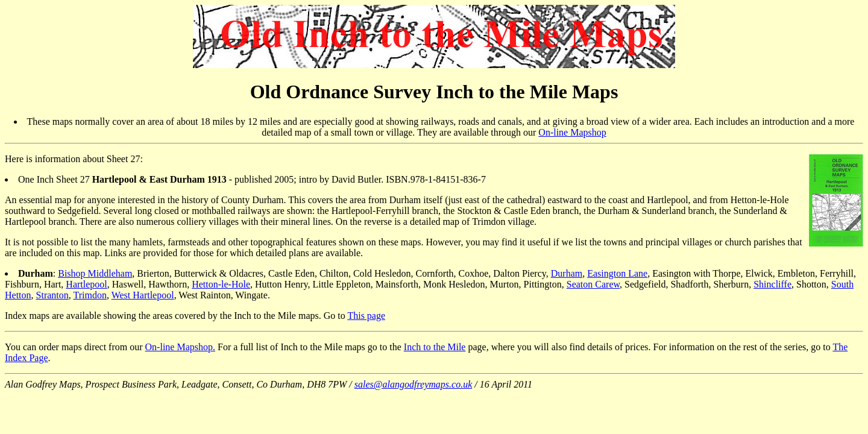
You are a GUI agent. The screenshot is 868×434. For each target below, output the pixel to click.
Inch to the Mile (435, 347)
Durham (567, 273)
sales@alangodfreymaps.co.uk (413, 384)
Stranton (52, 295)
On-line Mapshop (572, 132)
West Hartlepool (143, 295)
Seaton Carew (593, 284)
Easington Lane (617, 273)
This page (366, 316)
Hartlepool (86, 284)
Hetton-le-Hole (221, 284)
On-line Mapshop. (180, 347)
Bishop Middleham (95, 273)
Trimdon (90, 295)
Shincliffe (772, 284)
